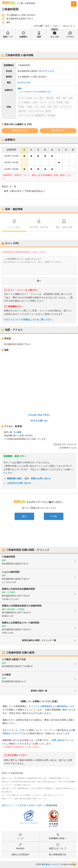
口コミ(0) (55, 37)
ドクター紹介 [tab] (14, 227)
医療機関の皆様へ (58, 838)
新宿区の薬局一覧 (39, 691)
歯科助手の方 (58, 130)
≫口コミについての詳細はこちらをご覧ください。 (29, 320)
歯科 (20, 89)
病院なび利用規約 (20, 854)
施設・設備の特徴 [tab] (64, 227)
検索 (74, 864)
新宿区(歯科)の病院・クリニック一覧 (39, 640)
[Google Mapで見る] (39, 415)
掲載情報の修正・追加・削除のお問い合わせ (29, 478)
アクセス (70, 37)
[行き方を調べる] (39, 421)
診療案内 (23, 37)
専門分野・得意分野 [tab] (39, 227)
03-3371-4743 (24, 83)
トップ (20, 838)
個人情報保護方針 (58, 854)
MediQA (20, 848)
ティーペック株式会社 (40, 706)
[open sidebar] (74, 4)
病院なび (9, 3)
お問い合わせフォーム (62, 740)
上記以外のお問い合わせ (19, 483)
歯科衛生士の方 (20, 130)
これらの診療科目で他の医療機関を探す (35, 92)
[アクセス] (50, 71)
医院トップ (8, 37)
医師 (39, 37)
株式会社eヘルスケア (51, 864)
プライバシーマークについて (29, 823)
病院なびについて (58, 848)
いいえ (54, 516)
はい (24, 516)
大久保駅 (17, 432)
